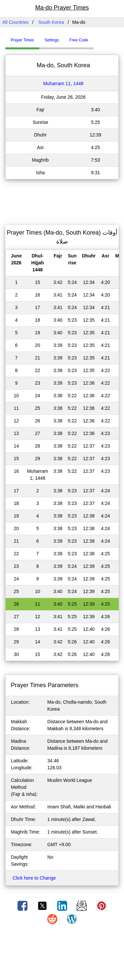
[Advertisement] (62, 201)
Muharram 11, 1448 (63, 83)
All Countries (15, 22)
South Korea (51, 22)
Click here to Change (34, 878)
